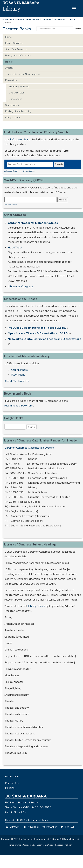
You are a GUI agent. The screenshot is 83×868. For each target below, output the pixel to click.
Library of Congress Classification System (29, 448)
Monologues (15, 99)
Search (78, 29)
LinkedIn (12, 827)
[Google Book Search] (15, 427)
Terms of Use (15, 845)
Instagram (50, 827)
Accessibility (29, 845)
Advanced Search (11, 171)
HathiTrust (15, 248)
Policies (10, 788)
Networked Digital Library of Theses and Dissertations (44, 339)
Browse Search (29, 171)
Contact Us (12, 783)
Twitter (67, 827)
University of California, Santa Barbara (21, 19)
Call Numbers (19, 370)
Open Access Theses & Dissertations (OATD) (39, 333)
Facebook (32, 827)
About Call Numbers (17, 381)
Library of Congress (21, 287)
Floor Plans (18, 375)
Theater (71, 19)
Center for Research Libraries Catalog (33, 223)
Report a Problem (64, 845)
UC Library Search (21, 140)
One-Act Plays (17, 93)
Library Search (37, 606)
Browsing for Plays (19, 87)
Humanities (59, 19)
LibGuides (47, 19)
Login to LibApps (45, 845)
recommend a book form (19, 406)
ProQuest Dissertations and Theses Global (37, 328)
